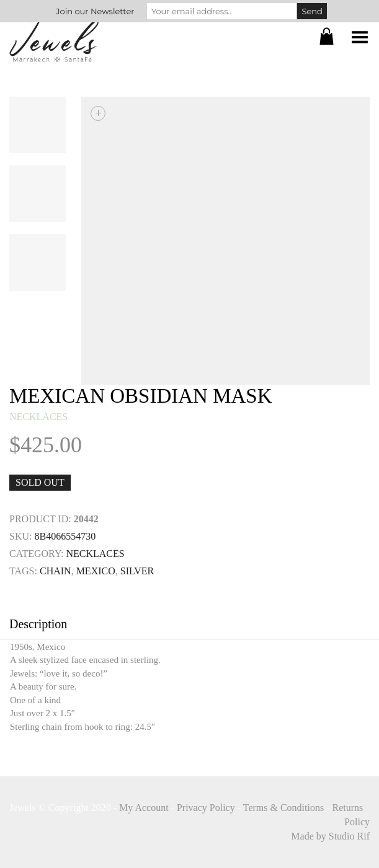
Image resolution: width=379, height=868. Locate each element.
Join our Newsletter (95, 11)
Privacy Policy (206, 808)
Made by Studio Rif (330, 836)
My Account (144, 808)
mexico (96, 571)
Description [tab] (38, 624)
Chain (56, 571)
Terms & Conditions (283, 808)
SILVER (137, 571)
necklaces (38, 417)
